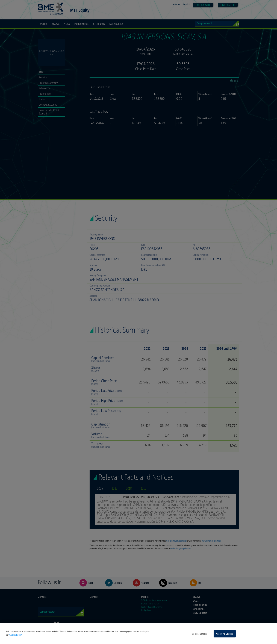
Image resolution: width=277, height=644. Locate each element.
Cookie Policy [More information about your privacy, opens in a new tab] (16, 637)
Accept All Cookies (225, 636)
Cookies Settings (200, 636)
